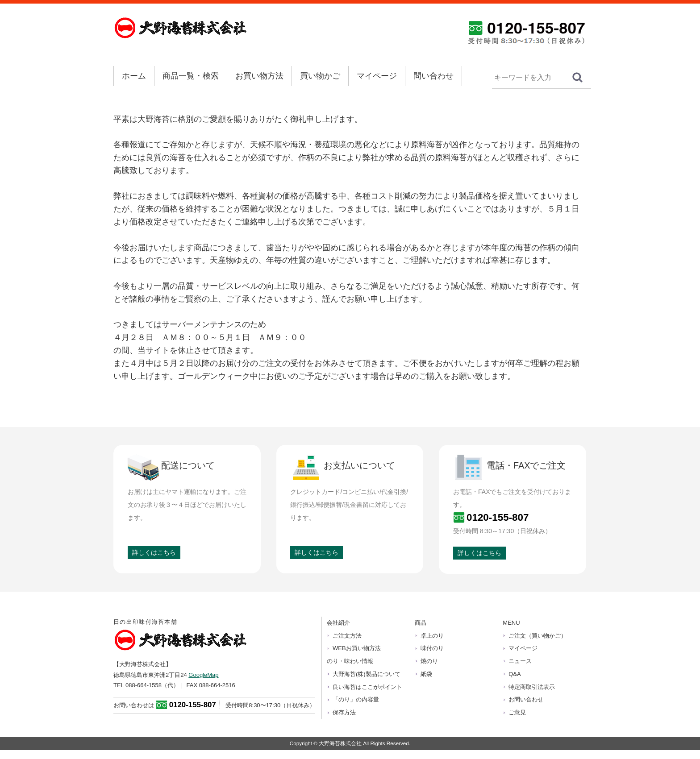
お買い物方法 (259, 76)
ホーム (134, 76)
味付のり (432, 648)
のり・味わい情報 (350, 661)
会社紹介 (338, 623)
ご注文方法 (347, 636)
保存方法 (344, 712)
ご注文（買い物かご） (537, 636)
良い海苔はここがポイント (367, 687)
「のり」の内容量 (356, 699)
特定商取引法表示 (532, 687)
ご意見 (517, 712)
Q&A (515, 674)
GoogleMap (203, 675)
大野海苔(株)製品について (367, 674)
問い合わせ (433, 76)
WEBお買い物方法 (357, 648)
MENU (511, 623)
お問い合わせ (526, 699)
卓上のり (432, 636)
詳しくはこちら (154, 552)
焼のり (429, 661)
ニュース (520, 661)
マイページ (377, 76)
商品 (421, 623)
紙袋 (426, 674)
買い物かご (320, 76)
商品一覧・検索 (191, 76)
